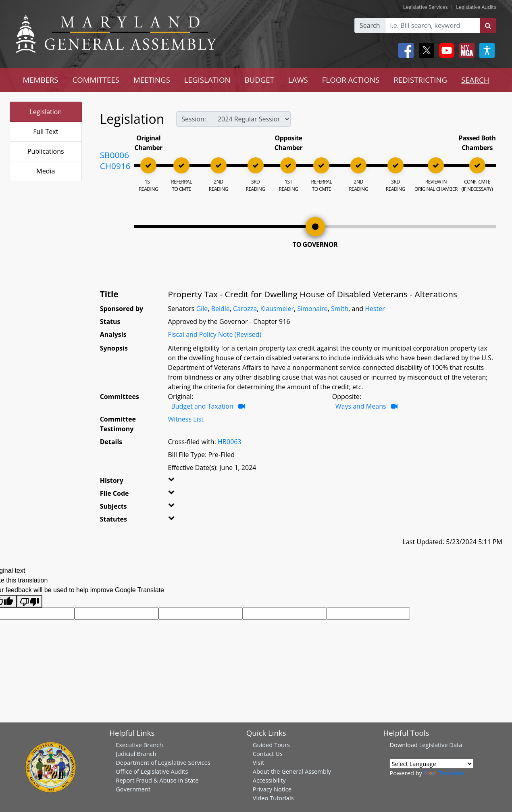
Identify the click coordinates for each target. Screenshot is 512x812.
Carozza (245, 309)
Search (370, 25)
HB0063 (230, 442)
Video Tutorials (273, 798)
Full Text (46, 132)
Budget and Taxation (202, 406)
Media (46, 171)
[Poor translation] (29, 601)
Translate (444, 773)
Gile (202, 309)
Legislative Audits (476, 7)
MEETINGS (152, 80)
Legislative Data (441, 745)
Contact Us (268, 754)
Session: (194, 119)
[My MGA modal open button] (465, 50)
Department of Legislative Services (163, 762)
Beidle (221, 309)
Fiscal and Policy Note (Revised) (215, 334)
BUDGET (259, 80)
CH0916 (115, 166)
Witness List (186, 419)
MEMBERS (40, 80)
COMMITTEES (96, 80)
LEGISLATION (207, 80)
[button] (179, 482)
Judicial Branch (136, 754)
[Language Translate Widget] (431, 764)
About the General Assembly (292, 771)
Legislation (46, 112)
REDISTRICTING (420, 80)
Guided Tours (271, 745)
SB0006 (114, 155)
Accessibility (269, 780)
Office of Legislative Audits (152, 771)
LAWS (298, 80)
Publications (46, 151)
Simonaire (312, 309)
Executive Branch (139, 745)
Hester (375, 309)
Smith (340, 309)
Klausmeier (277, 309)
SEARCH (475, 80)
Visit (258, 762)
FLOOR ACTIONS (351, 80)
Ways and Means (361, 406)
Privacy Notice (272, 789)
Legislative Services (426, 7)
